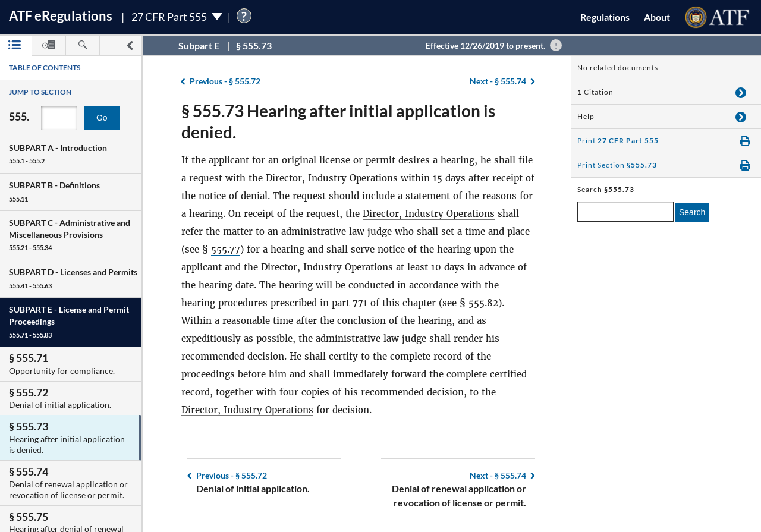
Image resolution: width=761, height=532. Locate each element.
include (378, 196)
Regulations (605, 17)
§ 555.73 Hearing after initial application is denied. (338, 121)
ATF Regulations (61, 16)
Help (586, 116)
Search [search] (692, 212)
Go (102, 118)
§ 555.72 (225, 81)
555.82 (483, 303)
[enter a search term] (625, 212)
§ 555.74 (498, 81)
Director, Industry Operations (332, 178)
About (657, 17)
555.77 (226, 249)
